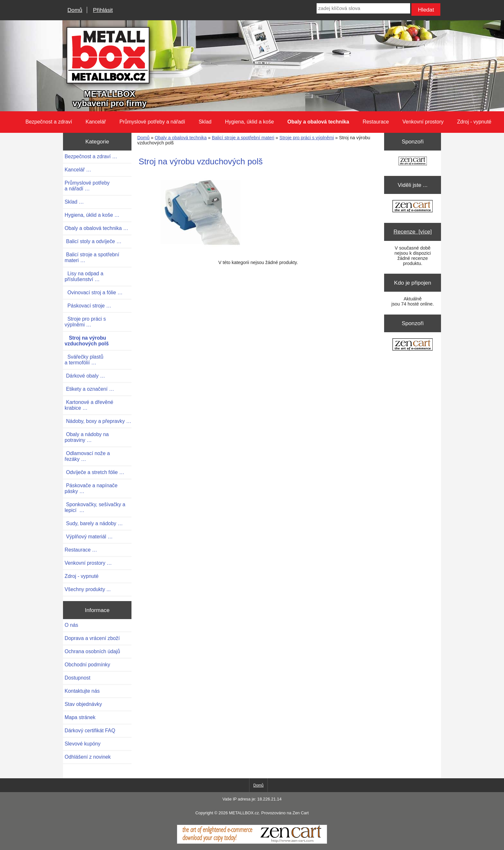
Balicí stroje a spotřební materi (243, 138)
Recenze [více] (413, 232)
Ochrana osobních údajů (92, 651)
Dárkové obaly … (85, 376)
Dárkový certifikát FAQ (90, 731)
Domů (75, 10)
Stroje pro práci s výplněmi (307, 138)
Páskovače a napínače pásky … (91, 488)
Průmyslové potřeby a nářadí (152, 122)
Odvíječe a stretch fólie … (94, 472)
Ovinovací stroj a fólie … (94, 292)
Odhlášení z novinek (88, 757)
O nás (71, 625)
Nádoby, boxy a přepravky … (98, 421)
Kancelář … (78, 170)
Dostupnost (77, 678)
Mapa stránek (80, 717)
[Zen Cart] (252, 842)
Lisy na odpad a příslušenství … (84, 276)
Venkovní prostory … (88, 563)
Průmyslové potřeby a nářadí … (87, 186)
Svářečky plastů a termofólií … (84, 360)
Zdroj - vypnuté (474, 122)
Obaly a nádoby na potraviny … (87, 437)
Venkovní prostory (423, 122)
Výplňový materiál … (89, 537)
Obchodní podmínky (87, 665)
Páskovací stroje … (88, 306)
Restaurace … (81, 550)
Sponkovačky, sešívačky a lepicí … (95, 507)
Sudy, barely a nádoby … (94, 523)
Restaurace (376, 122)
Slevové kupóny (83, 744)
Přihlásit (103, 10)
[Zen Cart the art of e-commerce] (413, 162)
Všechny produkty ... (88, 589)
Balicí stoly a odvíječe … (93, 241)
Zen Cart (301, 813)
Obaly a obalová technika (181, 138)
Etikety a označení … (89, 389)
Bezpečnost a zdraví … (91, 156)
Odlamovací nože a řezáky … (87, 456)
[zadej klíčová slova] (363, 8)
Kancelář (96, 122)
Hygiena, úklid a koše (249, 122)
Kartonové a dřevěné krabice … (89, 405)
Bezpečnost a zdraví (49, 122)
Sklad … (74, 202)
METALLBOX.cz (244, 813)
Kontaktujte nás (82, 691)
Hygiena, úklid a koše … (92, 215)
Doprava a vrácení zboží (92, 638)
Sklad (205, 122)
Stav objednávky (83, 704)
